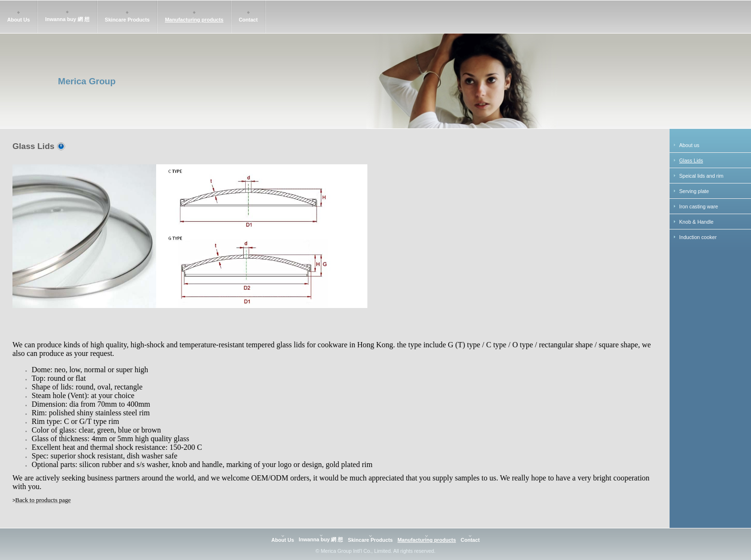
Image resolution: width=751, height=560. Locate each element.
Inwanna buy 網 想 (67, 19)
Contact (248, 20)
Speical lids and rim (701, 176)
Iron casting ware (699, 206)
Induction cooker (698, 237)
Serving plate (694, 191)
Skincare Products (127, 20)
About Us (18, 20)
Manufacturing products (194, 20)
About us (689, 145)
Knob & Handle (696, 222)
